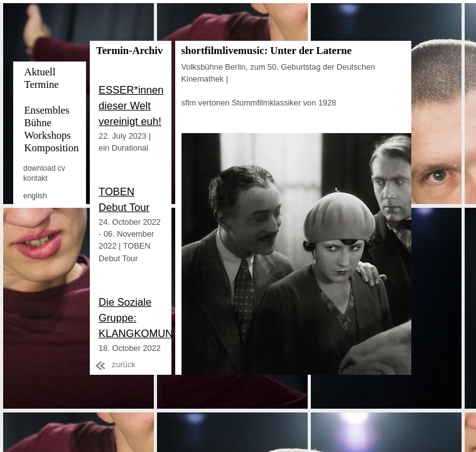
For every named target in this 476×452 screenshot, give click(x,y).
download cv (44, 168)
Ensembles (46, 110)
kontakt (35, 178)
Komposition (51, 148)
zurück (124, 364)
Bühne (37, 123)
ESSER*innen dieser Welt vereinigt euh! (131, 106)
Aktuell (40, 72)
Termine (41, 84)
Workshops (47, 135)
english (35, 196)
